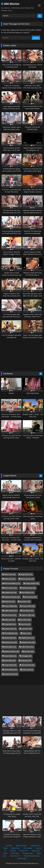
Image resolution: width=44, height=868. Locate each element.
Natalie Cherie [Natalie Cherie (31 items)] (28, 638)
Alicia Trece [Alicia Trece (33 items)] (10, 574)
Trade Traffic (22, 859)
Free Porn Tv (15, 856)
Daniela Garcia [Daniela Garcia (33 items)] (29, 588)
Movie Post (16, 848)
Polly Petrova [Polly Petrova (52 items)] (27, 647)
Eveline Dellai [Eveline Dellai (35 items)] (10, 606)
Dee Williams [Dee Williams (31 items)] (28, 592)
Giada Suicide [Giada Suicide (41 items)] (11, 611)
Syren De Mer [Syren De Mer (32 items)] (28, 665)
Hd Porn (9, 846)
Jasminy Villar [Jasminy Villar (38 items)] (28, 615)
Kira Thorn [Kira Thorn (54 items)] (25, 620)
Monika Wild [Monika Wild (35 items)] (10, 638)
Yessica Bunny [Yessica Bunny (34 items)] (11, 674)
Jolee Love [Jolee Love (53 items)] (10, 620)
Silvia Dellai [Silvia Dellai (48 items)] (10, 660)
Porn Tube (15, 853)
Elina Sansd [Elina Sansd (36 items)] (31, 597)
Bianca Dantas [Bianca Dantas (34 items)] (27, 579)
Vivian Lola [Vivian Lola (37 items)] (28, 669)
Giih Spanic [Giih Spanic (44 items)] (28, 611)
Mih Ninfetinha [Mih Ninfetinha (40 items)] (11, 633)
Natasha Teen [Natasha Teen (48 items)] (28, 642)
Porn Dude (28, 848)
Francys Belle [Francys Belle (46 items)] (28, 606)
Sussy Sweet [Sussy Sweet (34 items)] (10, 665)
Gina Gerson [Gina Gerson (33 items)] (10, 615)
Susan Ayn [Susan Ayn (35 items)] (26, 660)
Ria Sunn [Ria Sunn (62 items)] (29, 651)
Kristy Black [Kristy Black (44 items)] (10, 624)
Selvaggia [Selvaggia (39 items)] (26, 656)
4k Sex (13, 851)
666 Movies (10, 4)
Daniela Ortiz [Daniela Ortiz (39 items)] (10, 592)
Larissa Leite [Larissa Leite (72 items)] (10, 629)
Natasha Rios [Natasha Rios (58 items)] (10, 642)
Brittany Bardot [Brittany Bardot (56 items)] (32, 583)
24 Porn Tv (24, 851)
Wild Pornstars (21, 846)
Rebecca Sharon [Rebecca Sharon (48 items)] (12, 651)
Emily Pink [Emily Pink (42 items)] (9, 601)
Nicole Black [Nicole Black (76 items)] (10, 647)
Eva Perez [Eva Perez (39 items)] (25, 601)
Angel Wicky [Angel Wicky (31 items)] (27, 574)
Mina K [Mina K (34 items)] (27, 633)
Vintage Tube (28, 853)
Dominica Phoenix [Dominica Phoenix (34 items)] (12, 597)
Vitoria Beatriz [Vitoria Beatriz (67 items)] (11, 669)
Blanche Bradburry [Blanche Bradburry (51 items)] (12, 583)
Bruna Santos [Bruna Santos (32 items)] (10, 588)
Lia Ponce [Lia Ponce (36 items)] (26, 629)
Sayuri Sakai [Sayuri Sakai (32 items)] (10, 656)
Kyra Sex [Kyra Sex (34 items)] (26, 624)
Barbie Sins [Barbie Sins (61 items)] (10, 579)
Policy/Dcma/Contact (32, 856)
